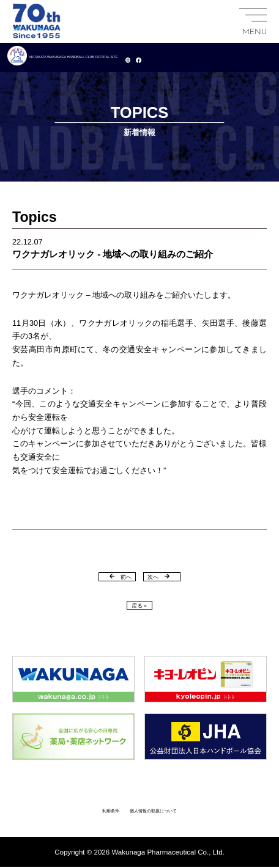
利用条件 (91, 811)
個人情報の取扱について (161, 811)
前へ (110, 575)
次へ (169, 575)
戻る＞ (139, 605)
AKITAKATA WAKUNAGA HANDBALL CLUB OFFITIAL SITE (132, 57)
